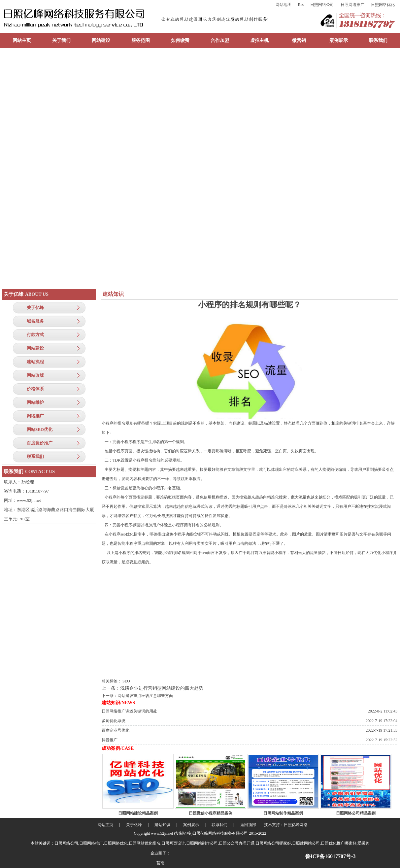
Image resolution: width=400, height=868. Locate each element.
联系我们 (378, 40)
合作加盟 (220, 40)
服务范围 (141, 40)
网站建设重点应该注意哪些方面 (145, 696)
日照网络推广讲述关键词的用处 (129, 711)
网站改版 (35, 375)
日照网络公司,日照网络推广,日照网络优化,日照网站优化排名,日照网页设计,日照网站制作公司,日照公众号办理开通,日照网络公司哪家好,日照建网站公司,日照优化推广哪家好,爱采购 (212, 843)
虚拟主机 (259, 40)
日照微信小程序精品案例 (211, 813)
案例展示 (339, 40)
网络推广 (35, 416)
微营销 (299, 40)
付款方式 (35, 335)
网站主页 (22, 40)
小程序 (108, 423)
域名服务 (35, 321)
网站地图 (283, 5)
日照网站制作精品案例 (283, 813)
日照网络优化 (383, 5)
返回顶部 (248, 825)
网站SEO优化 (40, 429)
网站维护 (35, 402)
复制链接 (183, 833)
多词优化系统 (114, 721)
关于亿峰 (35, 308)
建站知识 (162, 825)
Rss (301, 5)
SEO (126, 681)
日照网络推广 (352, 5)
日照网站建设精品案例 (138, 813)
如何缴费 (180, 40)
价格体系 (35, 389)
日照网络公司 (322, 5)
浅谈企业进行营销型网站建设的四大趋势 (162, 688)
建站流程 (35, 362)
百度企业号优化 (116, 730)
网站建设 (101, 40)
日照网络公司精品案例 (356, 813)
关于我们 (61, 40)
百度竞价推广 (40, 443)
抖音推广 (110, 740)
